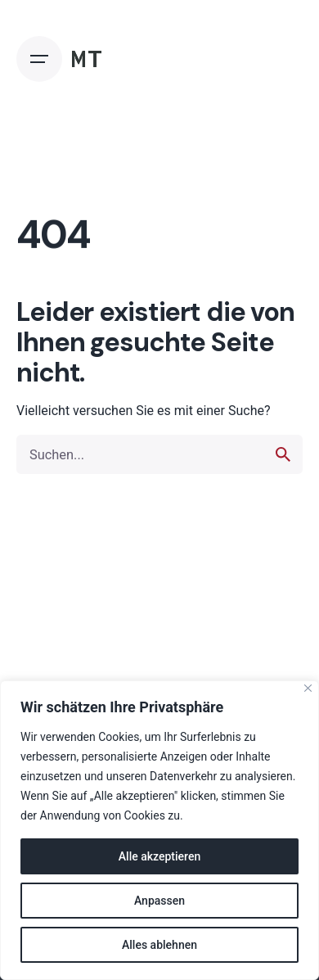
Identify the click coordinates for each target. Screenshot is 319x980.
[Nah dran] (308, 688)
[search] (283, 454)
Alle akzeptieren (159, 856)
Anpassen (159, 901)
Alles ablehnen (159, 945)
